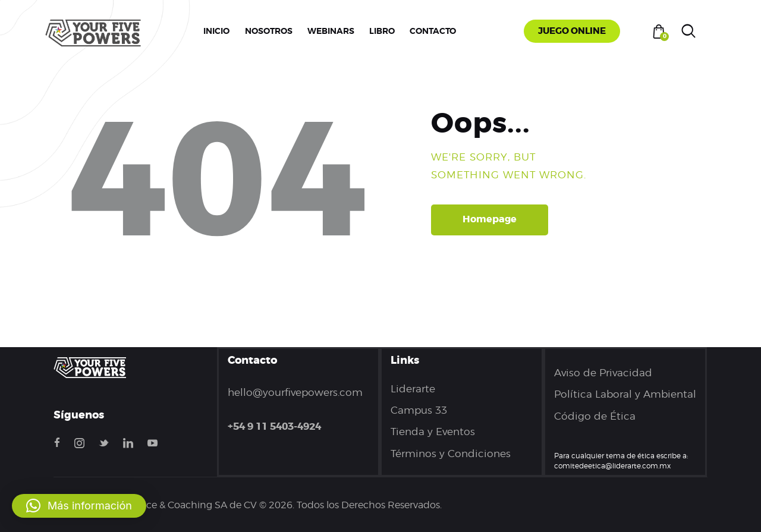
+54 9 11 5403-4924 (274, 426)
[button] (79, 506)
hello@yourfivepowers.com (295, 392)
